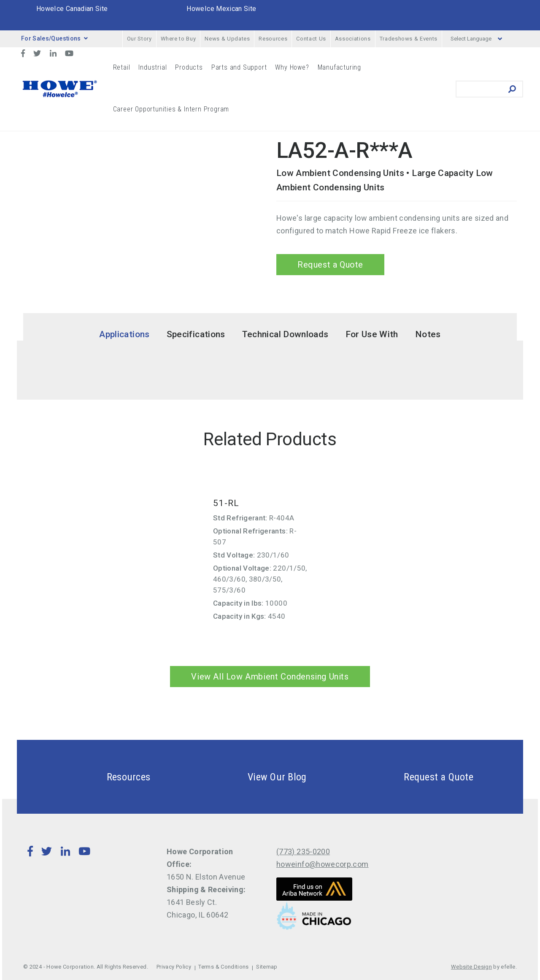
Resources (273, 39)
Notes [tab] (428, 334)
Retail (122, 67)
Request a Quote (330, 265)
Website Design (471, 967)
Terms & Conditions (223, 967)
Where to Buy (178, 39)
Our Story (139, 39)
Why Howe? (292, 67)
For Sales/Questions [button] (54, 38)
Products (189, 67)
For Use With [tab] (372, 334)
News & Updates (227, 39)
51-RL (226, 503)
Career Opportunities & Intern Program (171, 109)
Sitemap (267, 967)
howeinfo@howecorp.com (323, 864)
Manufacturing (339, 67)
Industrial (153, 67)
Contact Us (311, 39)
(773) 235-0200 (303, 851)
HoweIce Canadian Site (72, 9)
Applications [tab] (124, 334)
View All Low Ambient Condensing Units (270, 677)
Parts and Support (239, 67)
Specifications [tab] (196, 334)
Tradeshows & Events (409, 39)
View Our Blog (257, 777)
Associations (353, 39)
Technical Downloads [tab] (285, 334)
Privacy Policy (174, 967)
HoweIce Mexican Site (221, 9)
